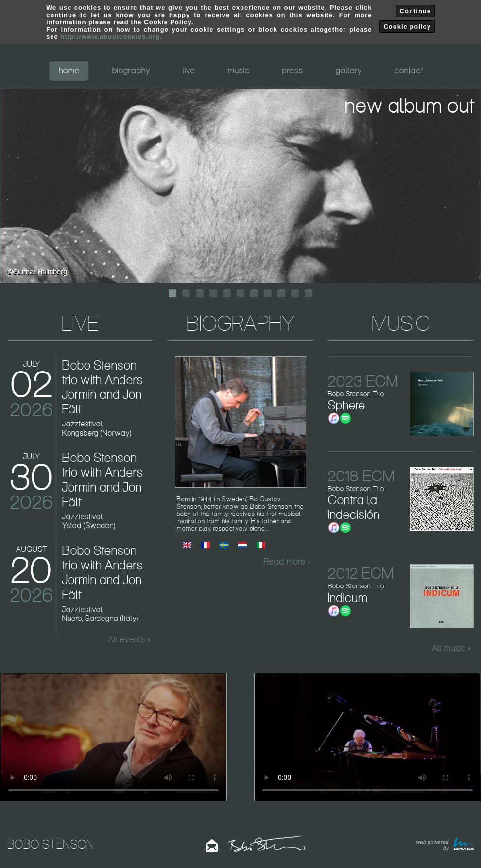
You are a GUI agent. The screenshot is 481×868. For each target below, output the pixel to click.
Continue (415, 11)
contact (409, 70)
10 (295, 293)
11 (309, 293)
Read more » (287, 562)
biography (131, 70)
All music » (451, 648)
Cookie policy (407, 27)
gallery (349, 70)
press (293, 70)
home (69, 70)
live (189, 70)
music (239, 70)
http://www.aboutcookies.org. (111, 37)
